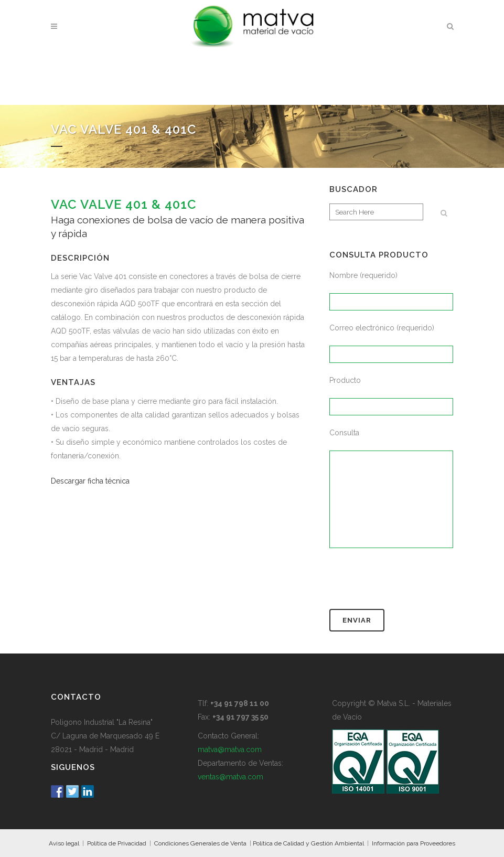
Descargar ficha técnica (90, 481)
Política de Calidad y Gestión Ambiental (308, 843)
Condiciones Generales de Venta (200, 843)
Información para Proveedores (414, 843)
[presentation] (409, 583)
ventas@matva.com (230, 777)
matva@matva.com (230, 749)
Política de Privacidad (117, 843)
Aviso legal (64, 843)
